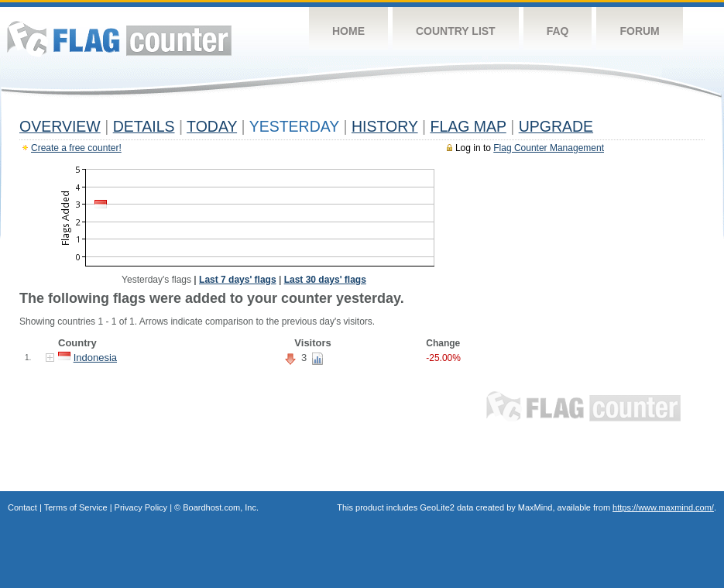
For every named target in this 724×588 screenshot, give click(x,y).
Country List (456, 31)
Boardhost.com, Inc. (221, 507)
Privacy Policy (141, 507)
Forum (639, 31)
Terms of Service (76, 507)
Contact (22, 507)
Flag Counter (119, 38)
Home (348, 31)
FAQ (558, 31)
